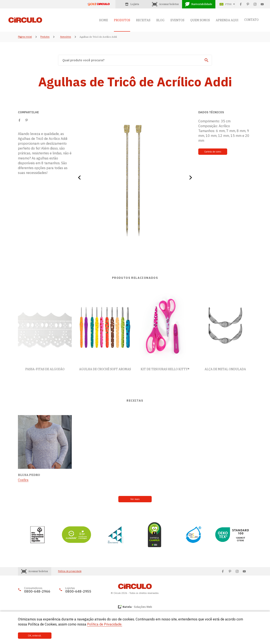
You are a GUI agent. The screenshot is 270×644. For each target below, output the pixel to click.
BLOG (160, 20)
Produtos (45, 37)
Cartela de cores (212, 152)
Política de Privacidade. (105, 624)
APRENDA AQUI (227, 20)
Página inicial (25, 37)
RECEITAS (143, 20)
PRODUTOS (122, 20)
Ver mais (135, 499)
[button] (81, 178)
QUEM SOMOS (200, 20)
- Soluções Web (137, 607)
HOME (104, 20)
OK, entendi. (32, 636)
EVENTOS (177, 20)
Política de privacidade (70, 571)
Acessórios (66, 37)
